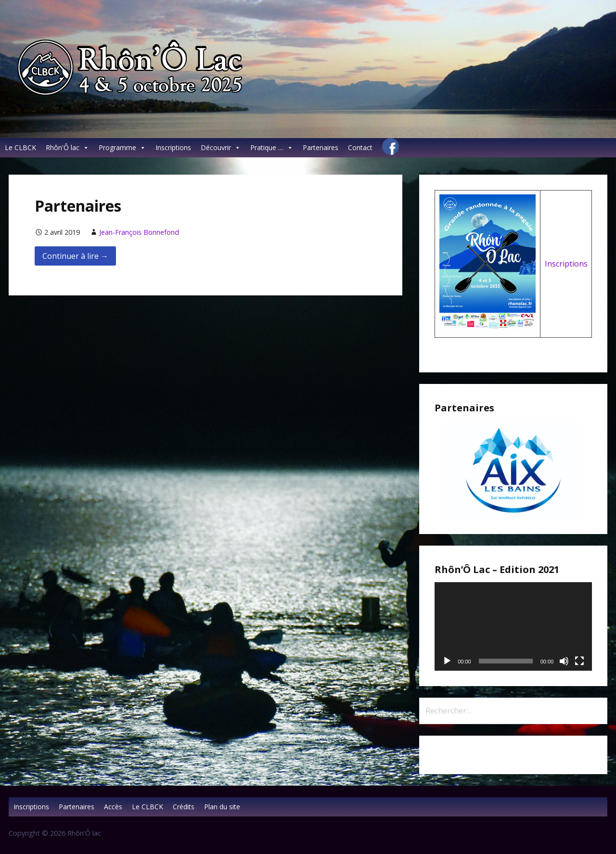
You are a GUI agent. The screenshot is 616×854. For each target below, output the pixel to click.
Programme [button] (122, 147)
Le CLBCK (20, 147)
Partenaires (321, 147)
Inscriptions (173, 147)
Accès (113, 807)
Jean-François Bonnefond (139, 232)
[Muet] (564, 661)
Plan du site (222, 807)
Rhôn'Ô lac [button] (67, 147)
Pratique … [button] (272, 147)
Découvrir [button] (221, 147)
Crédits (184, 807)
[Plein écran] (579, 661)
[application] (513, 626)
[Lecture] (447, 661)
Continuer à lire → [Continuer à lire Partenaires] (75, 256)
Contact (360, 147)
